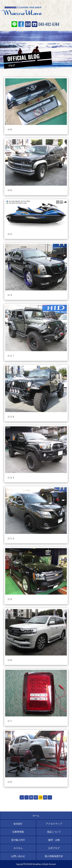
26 (31, 797)
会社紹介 (18, 824)
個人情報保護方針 (54, 856)
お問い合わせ (28, 24)
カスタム (18, 848)
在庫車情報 (18, 832)
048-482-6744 (49, 24)
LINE (14, 24)
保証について (54, 832)
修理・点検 (54, 840)
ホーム (36, 816)
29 (45, 797)
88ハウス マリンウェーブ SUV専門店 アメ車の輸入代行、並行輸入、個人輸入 (21, 12)
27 (36, 797)
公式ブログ (54, 848)
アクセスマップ (54, 824)
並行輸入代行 (18, 840)
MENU (63, 11)
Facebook (21, 24)
